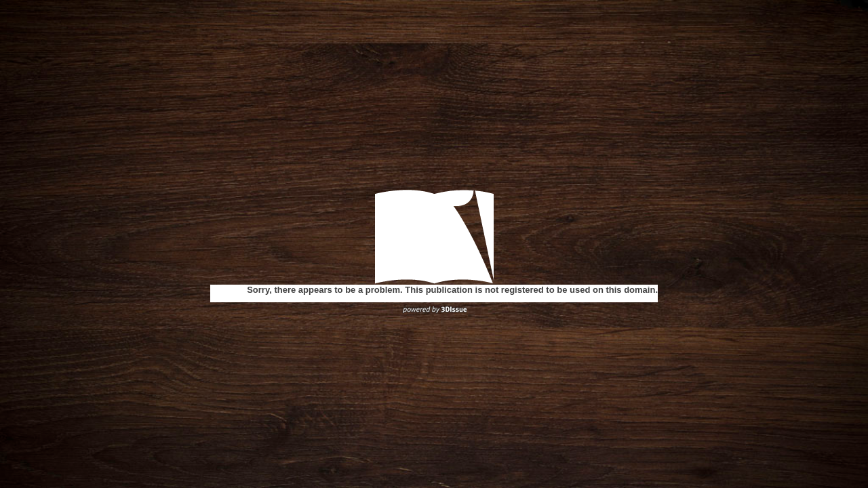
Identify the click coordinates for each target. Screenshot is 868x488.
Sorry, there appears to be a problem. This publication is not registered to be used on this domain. (452, 290)
